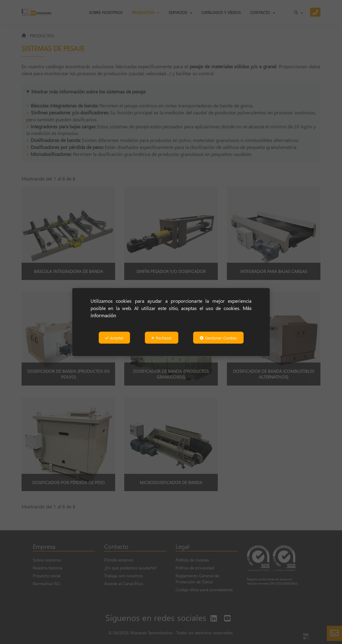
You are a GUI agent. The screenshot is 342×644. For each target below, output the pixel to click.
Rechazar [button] (162, 337)
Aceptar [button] (114, 337)
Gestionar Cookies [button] (218, 337)
